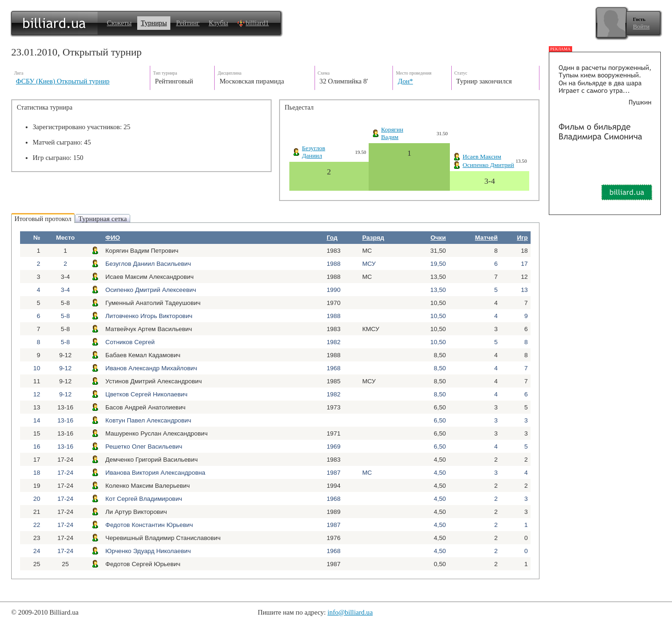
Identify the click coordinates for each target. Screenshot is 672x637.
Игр (522, 238)
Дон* (405, 81)
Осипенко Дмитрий (488, 165)
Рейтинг (188, 23)
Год (332, 238)
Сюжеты (119, 23)
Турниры (154, 23)
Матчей (486, 238)
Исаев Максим (482, 156)
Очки (438, 238)
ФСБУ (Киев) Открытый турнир (63, 81)
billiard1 (253, 23)
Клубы (218, 23)
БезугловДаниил (314, 152)
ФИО (113, 238)
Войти (641, 26)
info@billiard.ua (350, 612)
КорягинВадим (392, 133)
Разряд (373, 238)
